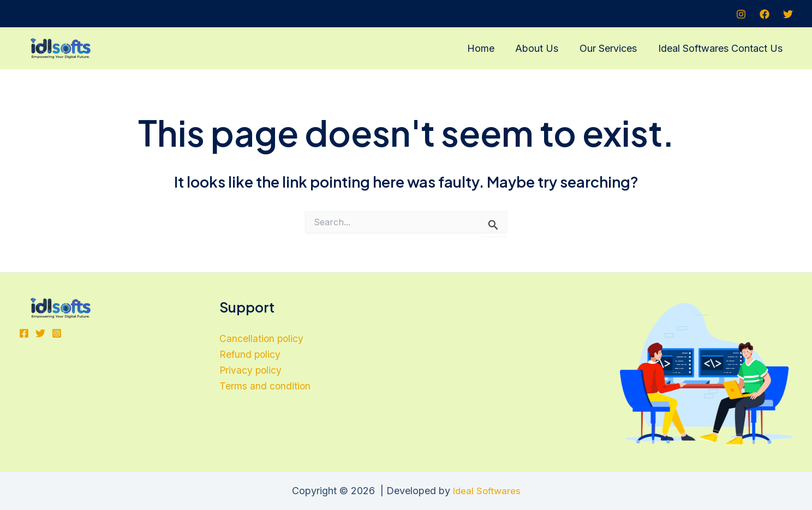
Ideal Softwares (486, 491)
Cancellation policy (262, 339)
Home (486, 48)
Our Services (610, 48)
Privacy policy (251, 372)
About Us (541, 48)
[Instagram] (741, 14)
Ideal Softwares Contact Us (721, 48)
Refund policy (251, 355)
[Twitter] (788, 14)
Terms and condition (265, 388)
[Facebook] (765, 14)
